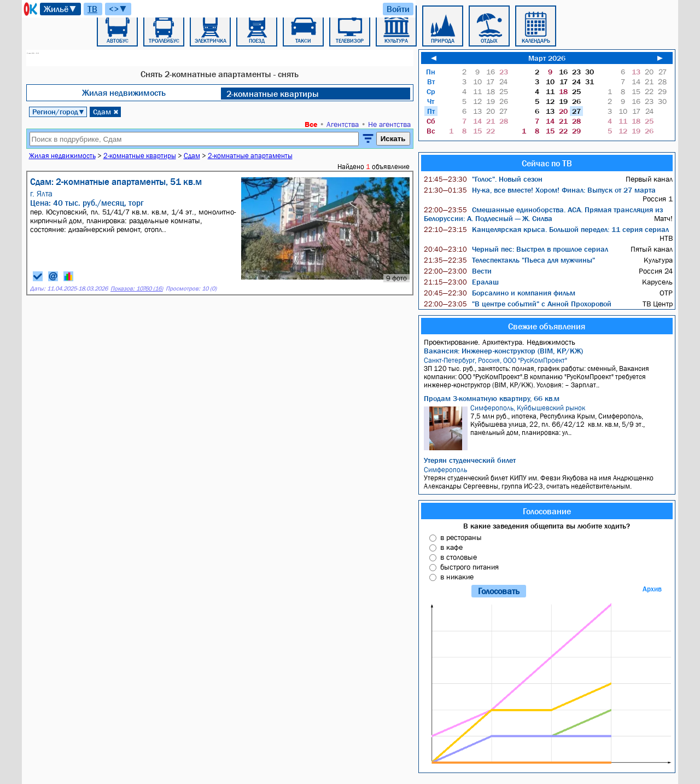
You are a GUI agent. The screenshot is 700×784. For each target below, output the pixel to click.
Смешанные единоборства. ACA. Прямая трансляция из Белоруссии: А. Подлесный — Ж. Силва (543, 214)
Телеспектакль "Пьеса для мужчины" (509, 260)
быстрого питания (469, 567)
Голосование (547, 511)
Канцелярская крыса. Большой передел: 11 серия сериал (546, 229)
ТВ (92, 9)
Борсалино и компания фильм (500, 293)
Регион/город (59, 112)
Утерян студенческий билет (470, 460)
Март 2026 (547, 58)
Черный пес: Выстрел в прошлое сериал (516, 249)
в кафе (451, 547)
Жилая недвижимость (124, 92)
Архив (652, 589)
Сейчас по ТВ (547, 163)
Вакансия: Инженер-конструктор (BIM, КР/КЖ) (503, 351)
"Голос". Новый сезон (483, 179)
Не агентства (389, 124)
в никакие (457, 577)
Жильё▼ (60, 9)
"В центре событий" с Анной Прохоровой (518, 304)
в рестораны (461, 537)
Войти (398, 9)
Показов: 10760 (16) (137, 289)
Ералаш (461, 282)
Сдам (106, 112)
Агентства (343, 124)
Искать (393, 139)
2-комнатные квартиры (273, 94)
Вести (458, 271)
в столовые (459, 557)
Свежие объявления (547, 326)
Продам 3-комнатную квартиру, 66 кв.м (492, 398)
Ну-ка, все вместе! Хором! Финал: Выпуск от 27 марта (540, 190)
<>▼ (118, 9)
